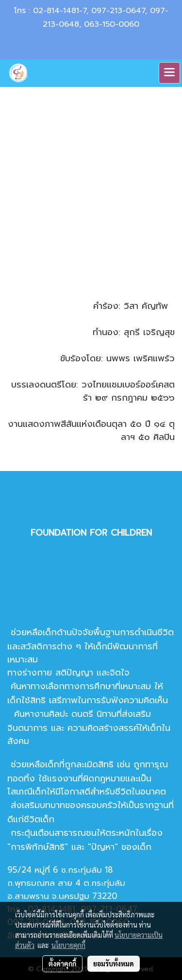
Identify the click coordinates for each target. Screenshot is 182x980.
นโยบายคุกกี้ (68, 945)
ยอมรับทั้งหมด (114, 963)
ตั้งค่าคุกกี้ (62, 963)
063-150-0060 (112, 24)
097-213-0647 (118, 11)
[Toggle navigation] (169, 73)
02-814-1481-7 (60, 11)
